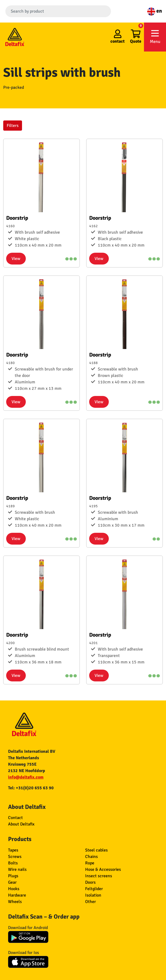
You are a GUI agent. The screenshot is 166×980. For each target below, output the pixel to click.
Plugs (13, 876)
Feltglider (94, 889)
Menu (155, 37)
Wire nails (17, 869)
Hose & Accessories (103, 869)
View (16, 259)
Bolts (13, 863)
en (155, 11)
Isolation (93, 895)
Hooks (14, 889)
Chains (91, 857)
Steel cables (96, 850)
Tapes (13, 850)
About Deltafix (21, 824)
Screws (15, 857)
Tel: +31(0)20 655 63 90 (31, 788)
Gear (12, 882)
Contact (15, 818)
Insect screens (99, 876)
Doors (90, 882)
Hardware (17, 895)
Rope (90, 863)
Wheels (15, 902)
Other (91, 902)
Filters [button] (13, 126)
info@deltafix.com (26, 777)
